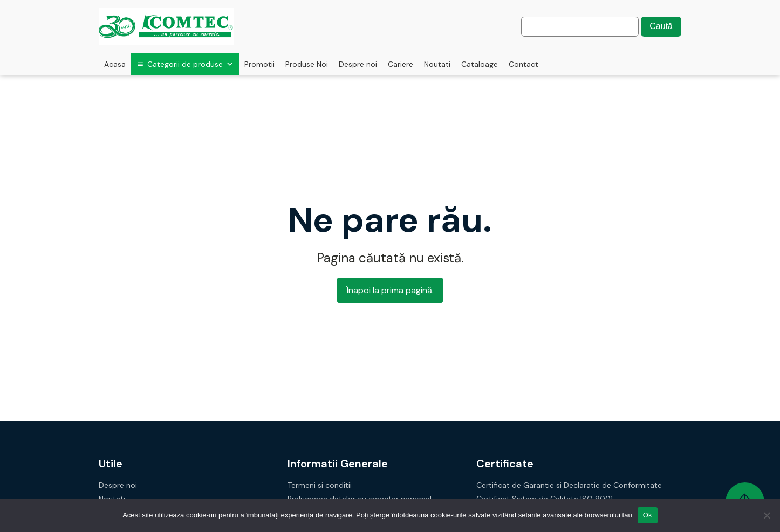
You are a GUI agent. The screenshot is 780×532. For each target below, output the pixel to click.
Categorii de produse (190, 64)
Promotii (259, 64)
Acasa (115, 64)
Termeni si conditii (320, 485)
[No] (767, 515)
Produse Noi (307, 64)
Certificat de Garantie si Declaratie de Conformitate (569, 485)
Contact (524, 64)
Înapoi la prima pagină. (390, 290)
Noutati (437, 64)
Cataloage (480, 64)
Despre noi (358, 64)
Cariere (401, 64)
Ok (648, 515)
